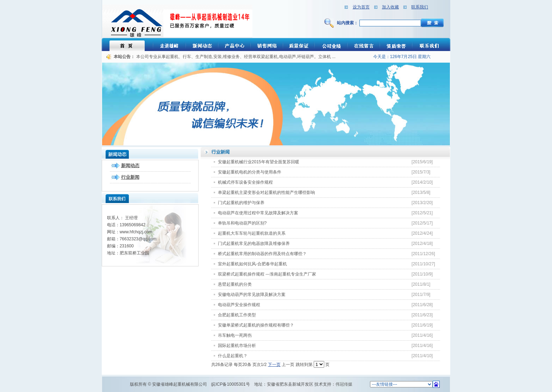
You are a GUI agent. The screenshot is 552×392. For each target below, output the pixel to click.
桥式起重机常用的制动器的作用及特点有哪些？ (262, 254)
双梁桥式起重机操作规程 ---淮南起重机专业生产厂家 (267, 274)
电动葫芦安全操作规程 (239, 305)
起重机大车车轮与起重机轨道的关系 (252, 233)
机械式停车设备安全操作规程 (245, 182)
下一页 (274, 365)
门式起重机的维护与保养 (241, 203)
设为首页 (361, 7)
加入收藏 (390, 7)
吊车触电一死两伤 (235, 335)
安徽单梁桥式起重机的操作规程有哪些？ (256, 325)
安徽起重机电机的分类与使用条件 (250, 172)
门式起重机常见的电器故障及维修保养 (254, 244)
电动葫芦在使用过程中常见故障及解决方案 (258, 213)
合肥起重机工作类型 (237, 315)
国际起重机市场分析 (237, 346)
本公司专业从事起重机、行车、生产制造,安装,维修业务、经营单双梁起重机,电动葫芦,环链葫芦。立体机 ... (236, 57)
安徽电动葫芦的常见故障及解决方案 (252, 295)
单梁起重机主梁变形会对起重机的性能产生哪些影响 (266, 192)
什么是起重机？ (233, 356)
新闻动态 (130, 166)
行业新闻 (130, 177)
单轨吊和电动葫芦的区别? (242, 223)
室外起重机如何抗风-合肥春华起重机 (252, 264)
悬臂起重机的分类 (235, 284)
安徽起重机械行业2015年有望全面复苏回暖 (259, 162)
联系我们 (420, 7)
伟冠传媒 (344, 384)
